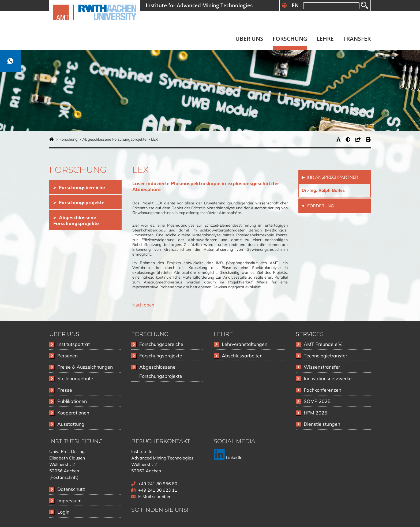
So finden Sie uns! (160, 510)
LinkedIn (228, 457)
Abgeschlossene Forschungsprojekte (114, 139)
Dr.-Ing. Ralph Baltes (323, 190)
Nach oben (143, 305)
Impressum (69, 500)
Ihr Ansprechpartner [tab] (332, 177)
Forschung (69, 139)
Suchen (364, 5)
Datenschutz (71, 489)
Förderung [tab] (320, 206)
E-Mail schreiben (155, 496)
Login (63, 512)
